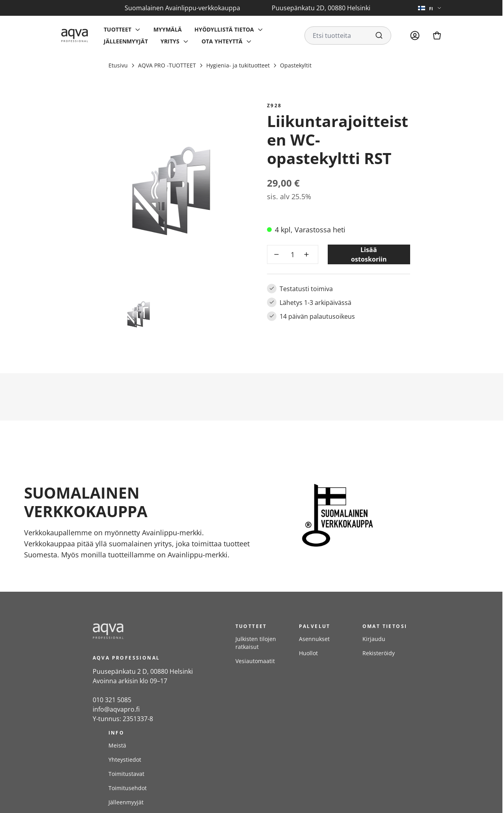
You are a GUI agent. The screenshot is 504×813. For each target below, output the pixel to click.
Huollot (308, 653)
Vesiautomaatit (255, 661)
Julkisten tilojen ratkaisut (256, 643)
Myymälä (168, 29)
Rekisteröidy (379, 653)
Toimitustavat (126, 774)
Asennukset (314, 639)
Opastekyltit (296, 65)
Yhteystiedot (125, 760)
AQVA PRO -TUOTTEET (167, 65)
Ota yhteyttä (222, 41)
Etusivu (118, 65)
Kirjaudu (374, 639)
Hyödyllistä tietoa (224, 29)
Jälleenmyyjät (126, 41)
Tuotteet (118, 29)
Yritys (170, 41)
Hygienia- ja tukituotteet (238, 65)
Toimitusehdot (128, 788)
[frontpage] (156, 631)
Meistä (117, 745)
